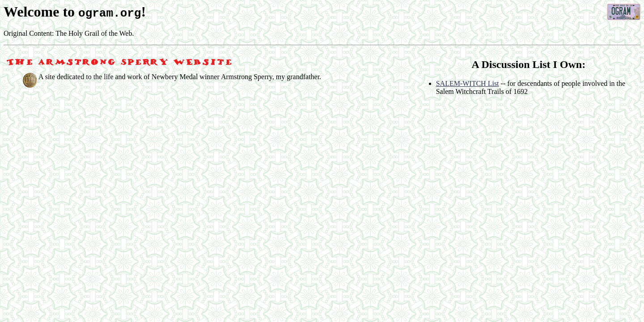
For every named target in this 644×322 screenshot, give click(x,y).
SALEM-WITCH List (468, 83)
